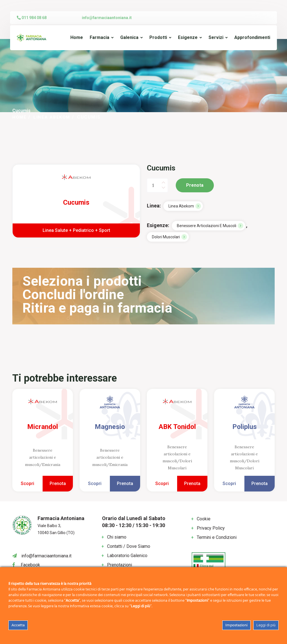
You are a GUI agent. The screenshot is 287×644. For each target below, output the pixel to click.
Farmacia (99, 37)
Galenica (129, 37)
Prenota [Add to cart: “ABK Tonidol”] (192, 483)
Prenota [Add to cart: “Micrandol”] (58, 483)
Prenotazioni (120, 565)
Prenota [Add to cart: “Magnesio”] (125, 483)
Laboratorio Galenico (127, 556)
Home (77, 37)
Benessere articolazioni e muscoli (207, 226)
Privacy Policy (211, 528)
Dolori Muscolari (166, 237)
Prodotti (158, 37)
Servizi (216, 37)
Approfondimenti (252, 37)
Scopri (27, 483)
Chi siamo (117, 537)
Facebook (30, 565)
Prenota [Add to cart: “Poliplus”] (260, 483)
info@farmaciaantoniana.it (107, 18)
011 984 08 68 (32, 18)
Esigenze (188, 37)
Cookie (204, 519)
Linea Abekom (53, 117)
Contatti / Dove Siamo (129, 546)
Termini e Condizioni (217, 537)
